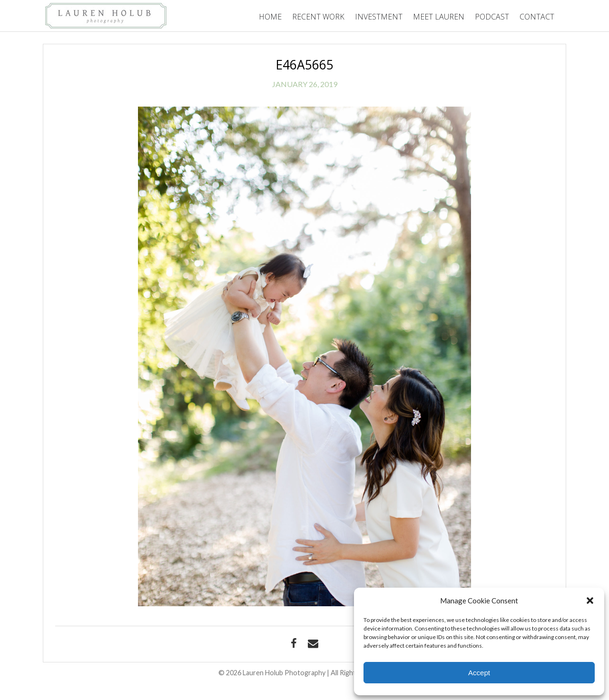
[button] (590, 601)
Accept (479, 673)
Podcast (492, 17)
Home (270, 17)
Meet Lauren (439, 17)
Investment (379, 17)
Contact (537, 17)
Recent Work (318, 17)
